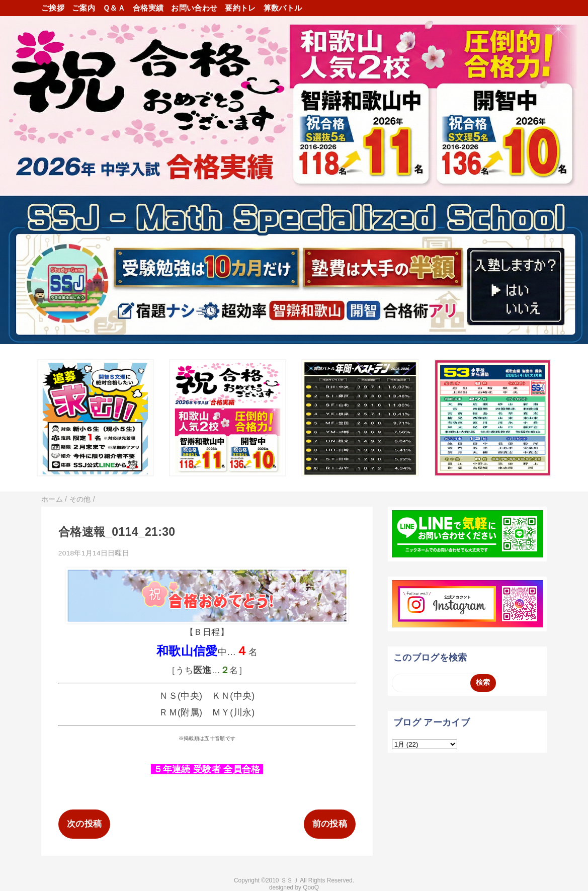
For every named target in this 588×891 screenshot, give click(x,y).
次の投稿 (84, 824)
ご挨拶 (53, 8)
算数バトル (283, 8)
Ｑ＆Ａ (114, 8)
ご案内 (83, 8)
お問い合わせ (194, 8)
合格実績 (148, 8)
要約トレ (240, 8)
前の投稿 (330, 824)
